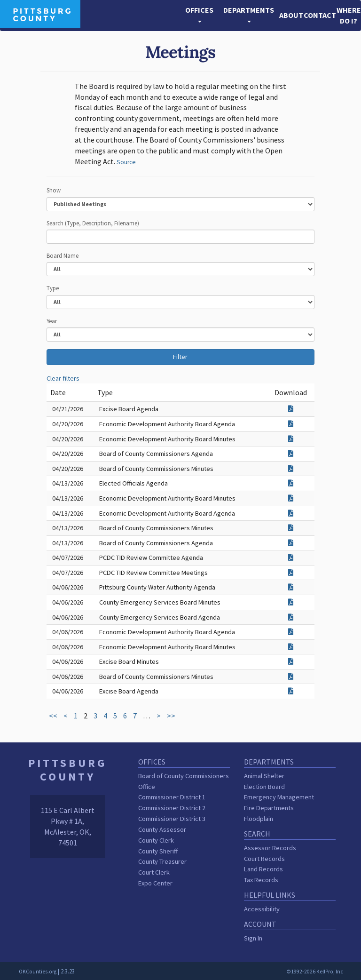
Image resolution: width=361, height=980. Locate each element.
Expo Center (155, 883)
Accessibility (262, 909)
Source (126, 162)
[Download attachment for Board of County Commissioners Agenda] (291, 454)
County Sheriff (158, 851)
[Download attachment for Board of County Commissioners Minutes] (291, 469)
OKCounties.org (38, 972)
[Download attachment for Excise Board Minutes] (291, 661)
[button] (200, 16)
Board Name (63, 255)
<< (53, 716)
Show (54, 190)
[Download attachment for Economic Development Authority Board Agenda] (291, 424)
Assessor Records (270, 848)
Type (53, 288)
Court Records (264, 859)
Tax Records (261, 880)
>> (171, 716)
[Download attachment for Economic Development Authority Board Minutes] (291, 439)
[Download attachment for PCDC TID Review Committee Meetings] (291, 573)
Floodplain (259, 819)
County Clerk (156, 840)
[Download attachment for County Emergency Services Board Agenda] (291, 617)
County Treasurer (162, 861)
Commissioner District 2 (172, 808)
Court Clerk (154, 872)
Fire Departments (269, 808)
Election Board (264, 787)
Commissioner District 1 (172, 797)
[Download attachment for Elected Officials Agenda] (291, 483)
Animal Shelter (264, 776)
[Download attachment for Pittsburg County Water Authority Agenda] (291, 587)
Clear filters (63, 378)
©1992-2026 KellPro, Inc (315, 972)
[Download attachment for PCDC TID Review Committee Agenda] (291, 558)
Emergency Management (279, 797)
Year (52, 321)
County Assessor (162, 829)
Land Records (263, 869)
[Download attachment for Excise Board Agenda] (291, 409)
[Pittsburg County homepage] (40, 13)
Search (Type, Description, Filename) (93, 223)
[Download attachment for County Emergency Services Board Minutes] (291, 602)
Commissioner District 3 (172, 819)
